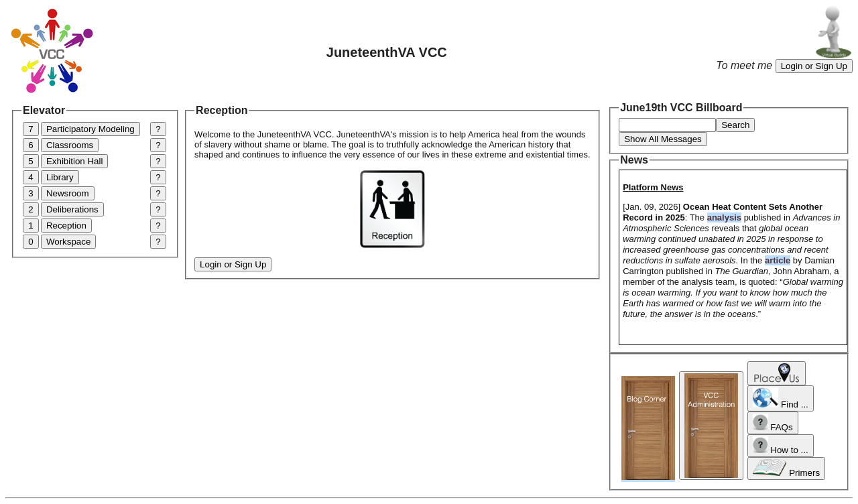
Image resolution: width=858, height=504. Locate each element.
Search (735, 125)
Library (60, 177)
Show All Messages (663, 139)
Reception (66, 226)
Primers (786, 468)
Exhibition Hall (74, 161)
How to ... (780, 446)
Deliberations (72, 209)
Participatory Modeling (90, 129)
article (778, 260)
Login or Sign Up (814, 66)
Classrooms (70, 145)
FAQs (773, 423)
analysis (724, 217)
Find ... (781, 398)
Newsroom (68, 193)
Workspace (68, 242)
